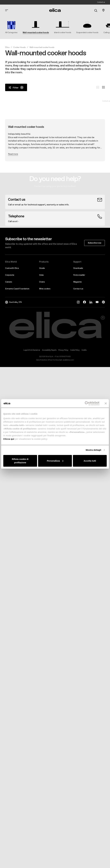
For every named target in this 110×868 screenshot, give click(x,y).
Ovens (42, 282)
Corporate (10, 275)
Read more (13, 154)
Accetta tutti (90, 461)
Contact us (78, 289)
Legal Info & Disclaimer (32, 350)
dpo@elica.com (68, 360)
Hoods (42, 268)
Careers (9, 282)
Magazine (77, 282)
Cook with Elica (12, 268)
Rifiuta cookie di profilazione (20, 461)
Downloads (78, 268)
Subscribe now (95, 243)
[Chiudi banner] (106, 403)
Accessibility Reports (49, 350)
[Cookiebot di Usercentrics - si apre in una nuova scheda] (87, 403)
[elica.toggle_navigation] (7, 10)
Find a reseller (79, 275)
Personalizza (55, 461)
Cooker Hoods (19, 47)
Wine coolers (45, 289)
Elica (7, 47)
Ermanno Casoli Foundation (17, 289)
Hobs (41, 275)
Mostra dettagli (93, 450)
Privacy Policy (63, 350)
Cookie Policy (75, 350)
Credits (84, 350)
